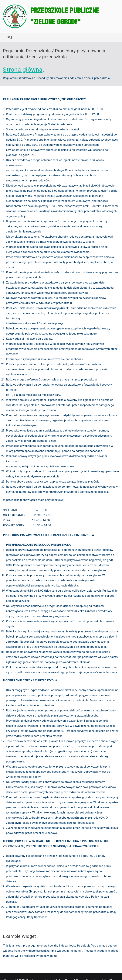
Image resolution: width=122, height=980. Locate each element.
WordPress (110, 973)
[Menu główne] (10, 37)
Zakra (94, 973)
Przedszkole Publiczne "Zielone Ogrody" (64, 16)
